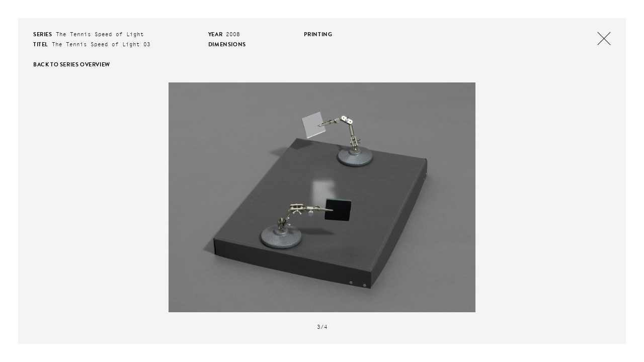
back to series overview (72, 65)
